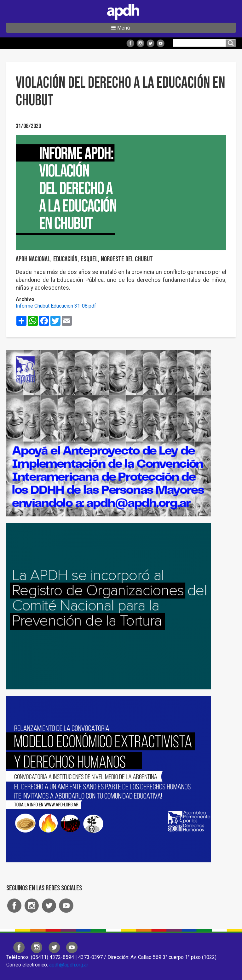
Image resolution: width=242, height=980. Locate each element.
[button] (121, 28)
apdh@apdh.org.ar (69, 965)
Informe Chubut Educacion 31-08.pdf (56, 306)
